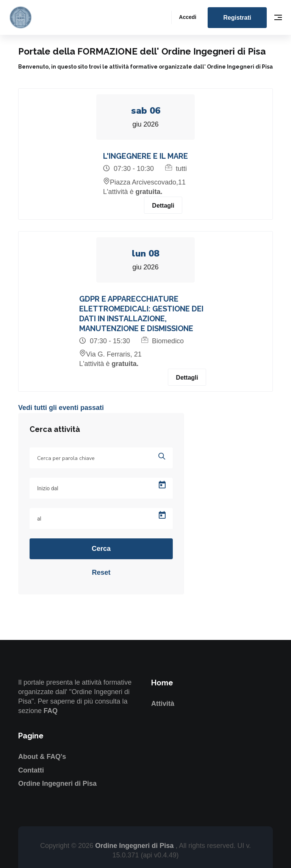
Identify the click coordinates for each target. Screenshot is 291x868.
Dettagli (163, 206)
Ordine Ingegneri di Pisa (57, 784)
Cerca (101, 549)
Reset (101, 572)
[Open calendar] (162, 485)
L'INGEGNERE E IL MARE (145, 156)
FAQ (51, 711)
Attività (163, 704)
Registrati (237, 18)
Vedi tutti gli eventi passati (61, 408)
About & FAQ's (42, 757)
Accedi (188, 17)
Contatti (31, 770)
